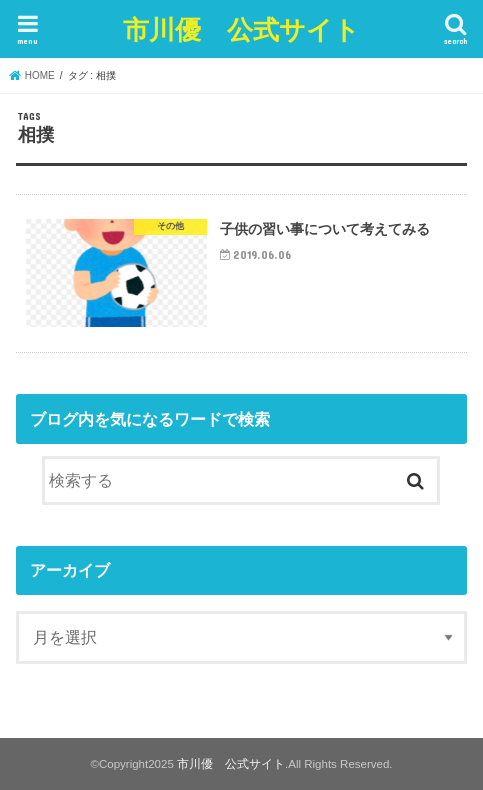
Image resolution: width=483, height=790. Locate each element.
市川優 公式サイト (241, 28)
